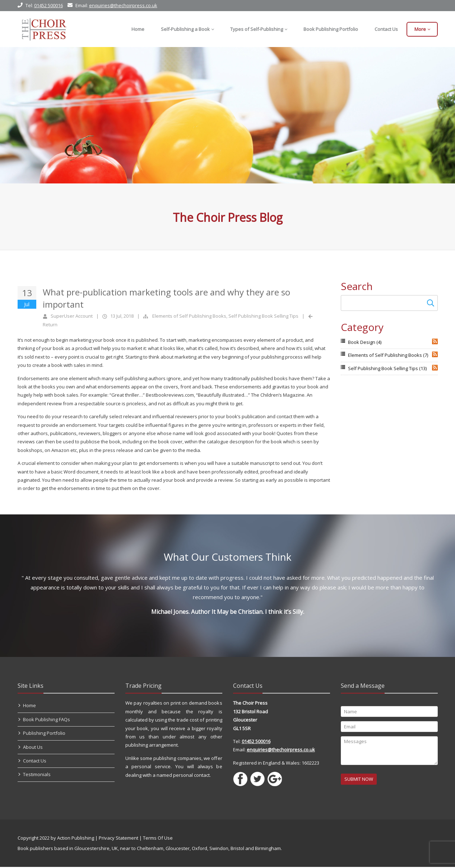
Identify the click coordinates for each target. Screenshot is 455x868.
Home (29, 707)
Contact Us (35, 762)
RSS (435, 341)
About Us (33, 748)
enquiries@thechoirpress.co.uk (123, 5)
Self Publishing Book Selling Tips (263, 316)
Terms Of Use (158, 839)
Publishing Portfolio (44, 734)
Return (50, 325)
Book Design (365, 342)
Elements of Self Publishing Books (189, 316)
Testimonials (37, 775)
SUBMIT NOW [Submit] (359, 780)
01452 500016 (48, 5)
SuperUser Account (72, 316)
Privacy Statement (119, 839)
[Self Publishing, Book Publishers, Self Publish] (44, 29)
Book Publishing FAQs (47, 720)
